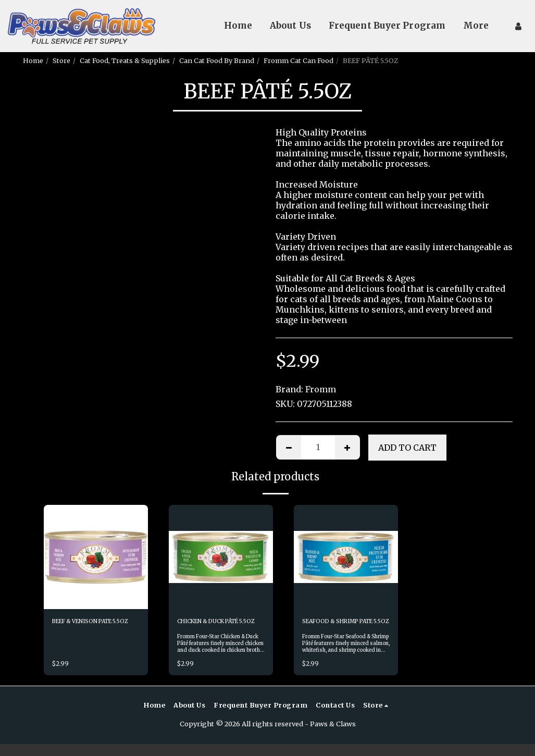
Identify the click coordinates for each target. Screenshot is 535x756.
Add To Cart (407, 448)
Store (61, 60)
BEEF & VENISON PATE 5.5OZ (90, 627)
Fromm (321, 389)
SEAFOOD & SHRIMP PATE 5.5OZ (337, 627)
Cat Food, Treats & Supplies (125, 60)
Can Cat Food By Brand (217, 60)
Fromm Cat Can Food (298, 60)
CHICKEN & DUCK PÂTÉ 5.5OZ (216, 627)
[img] (96, 557)
